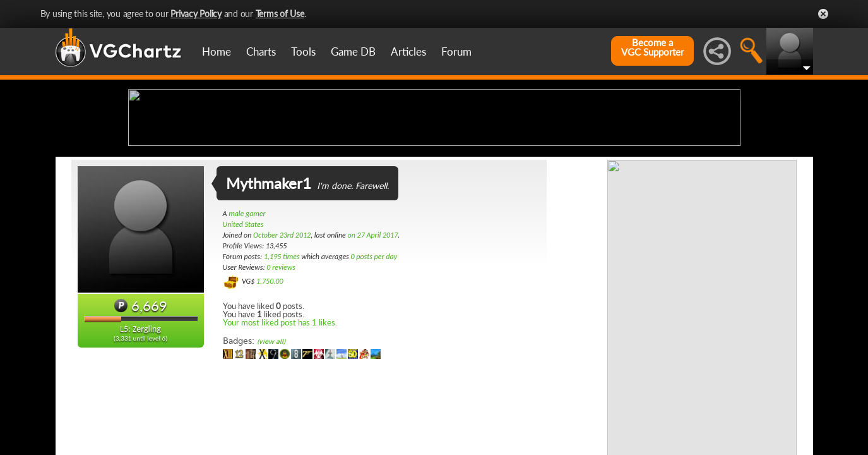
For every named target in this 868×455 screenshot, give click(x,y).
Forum (456, 52)
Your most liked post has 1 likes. (280, 422)
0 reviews (281, 367)
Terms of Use (280, 14)
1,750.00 (270, 381)
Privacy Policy (196, 14)
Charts (261, 52)
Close (823, 14)
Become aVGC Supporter (652, 47)
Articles (408, 52)
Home (217, 52)
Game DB (353, 52)
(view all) (271, 441)
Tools (303, 52)
